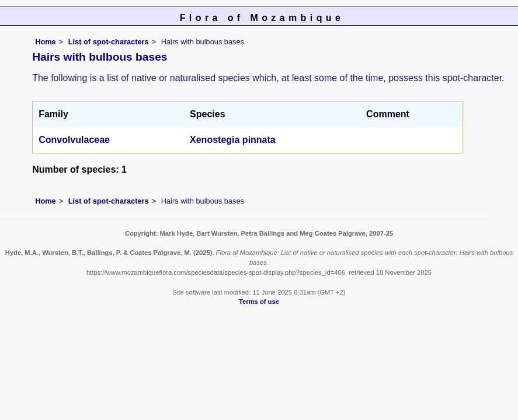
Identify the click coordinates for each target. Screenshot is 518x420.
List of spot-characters (109, 42)
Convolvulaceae (74, 140)
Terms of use (259, 302)
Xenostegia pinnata (233, 140)
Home (46, 42)
